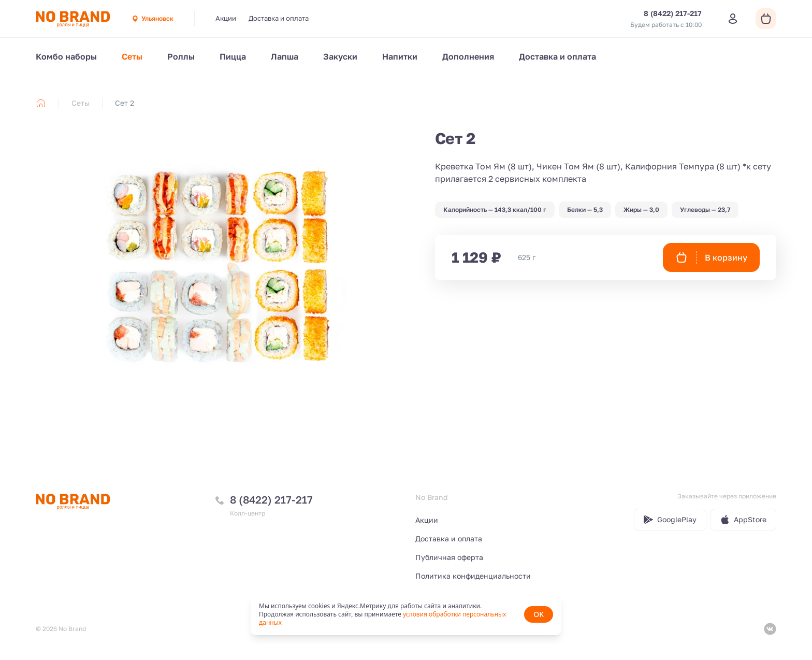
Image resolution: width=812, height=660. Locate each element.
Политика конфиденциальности (473, 576)
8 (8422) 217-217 (271, 499)
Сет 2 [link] (125, 103)
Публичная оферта (449, 557)
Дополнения (468, 56)
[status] (406, 614)
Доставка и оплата (279, 18)
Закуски (340, 56)
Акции (226, 18)
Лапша (285, 56)
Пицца (233, 56)
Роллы (181, 56)
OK (539, 614)
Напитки (400, 56)
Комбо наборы (66, 56)
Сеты (132, 56)
